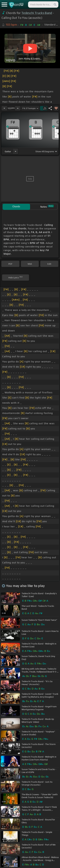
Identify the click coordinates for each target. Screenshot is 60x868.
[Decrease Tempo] (4, 108)
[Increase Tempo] (18, 108)
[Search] (55, 5)
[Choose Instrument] (16, 151)
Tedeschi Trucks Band (37, 13)
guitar (8, 151)
